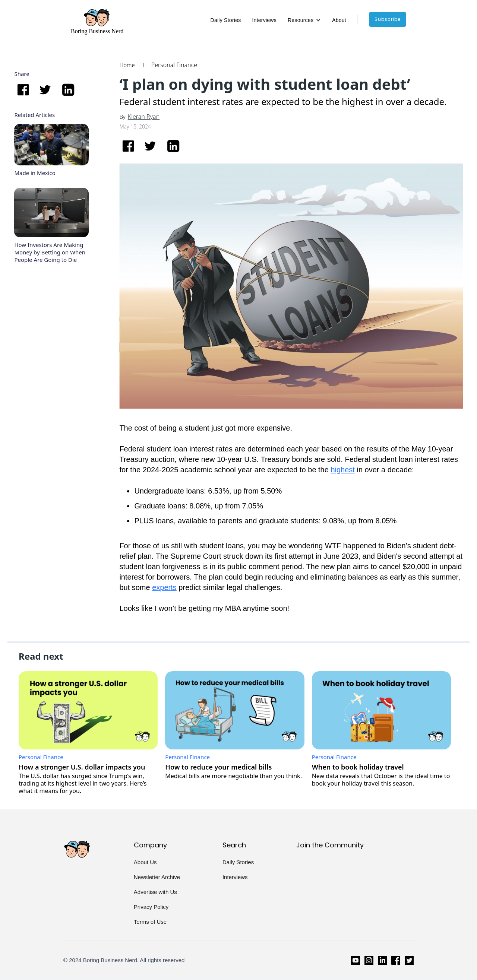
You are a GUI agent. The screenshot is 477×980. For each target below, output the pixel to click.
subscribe (388, 19)
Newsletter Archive (157, 877)
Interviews (264, 20)
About (339, 20)
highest (343, 470)
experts (164, 587)
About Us (145, 862)
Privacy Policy (151, 907)
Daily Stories (226, 20)
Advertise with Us (155, 892)
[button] (304, 20)
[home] (97, 21)
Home (127, 65)
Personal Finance (174, 65)
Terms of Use (150, 922)
